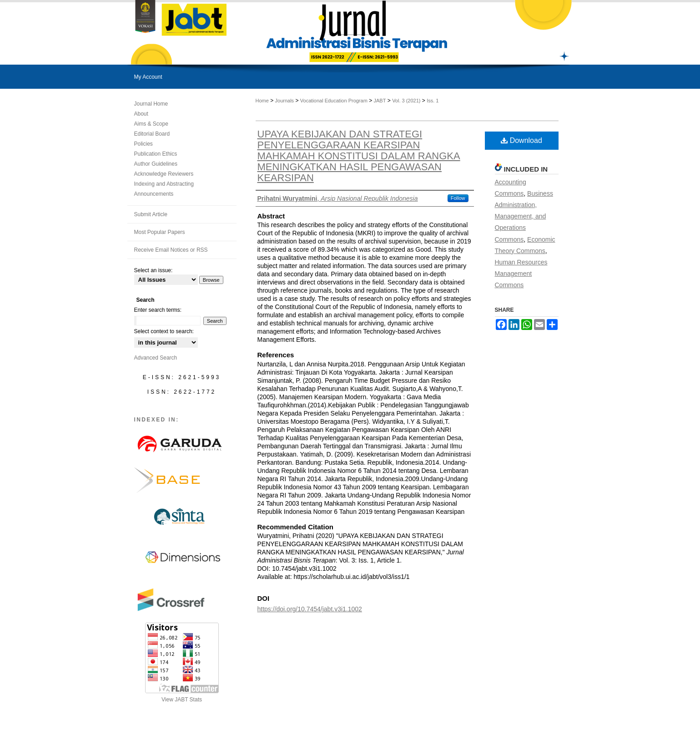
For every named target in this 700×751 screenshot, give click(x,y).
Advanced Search (156, 358)
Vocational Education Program (334, 101)
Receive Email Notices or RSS (171, 250)
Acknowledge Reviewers (164, 174)
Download (521, 140)
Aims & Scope (151, 124)
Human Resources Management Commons (521, 274)
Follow (458, 198)
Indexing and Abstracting (164, 184)
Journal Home (151, 104)
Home (262, 101)
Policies (144, 144)
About (141, 114)
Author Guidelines (156, 164)
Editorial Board (152, 134)
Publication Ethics (156, 154)
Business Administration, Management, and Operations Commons (524, 216)
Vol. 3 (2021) (406, 101)
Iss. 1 (433, 101)
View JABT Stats (182, 700)
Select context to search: (164, 331)
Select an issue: (154, 270)
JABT (380, 101)
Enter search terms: (158, 310)
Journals (285, 101)
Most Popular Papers (160, 232)
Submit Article (151, 214)
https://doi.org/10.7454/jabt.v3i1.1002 (310, 609)
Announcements (154, 194)
